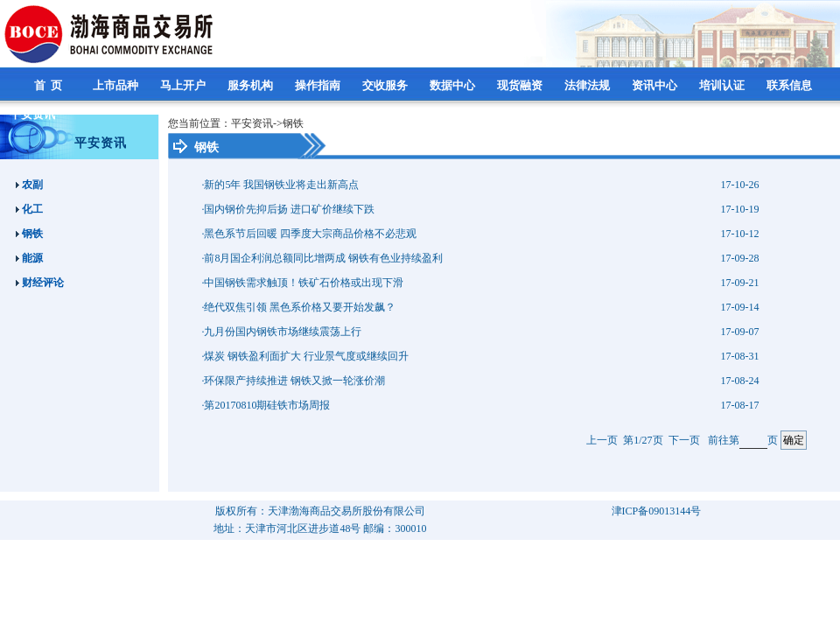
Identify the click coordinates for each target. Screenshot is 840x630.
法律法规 (588, 85)
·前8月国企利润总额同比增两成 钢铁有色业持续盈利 (322, 258)
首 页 (50, 85)
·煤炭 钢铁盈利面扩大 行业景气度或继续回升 (305, 356)
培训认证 (723, 85)
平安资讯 (34, 114)
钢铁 (29, 234)
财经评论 (40, 283)
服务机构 (252, 85)
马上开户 (184, 85)
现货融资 (521, 85)
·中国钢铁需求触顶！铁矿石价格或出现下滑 (302, 283)
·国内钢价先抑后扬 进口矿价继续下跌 (288, 209)
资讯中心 (656, 85)
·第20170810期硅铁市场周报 (266, 405)
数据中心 (454, 85)
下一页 (684, 440)
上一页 (602, 440)
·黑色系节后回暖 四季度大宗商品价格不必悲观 (309, 234)
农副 (29, 185)
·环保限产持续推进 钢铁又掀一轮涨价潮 (293, 381)
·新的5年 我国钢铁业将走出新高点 (280, 185)
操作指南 (319, 85)
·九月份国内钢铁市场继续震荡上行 (281, 332)
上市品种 (117, 85)
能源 (29, 258)
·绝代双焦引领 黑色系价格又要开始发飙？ (298, 307)
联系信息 (791, 85)
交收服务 (386, 85)
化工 (29, 209)
